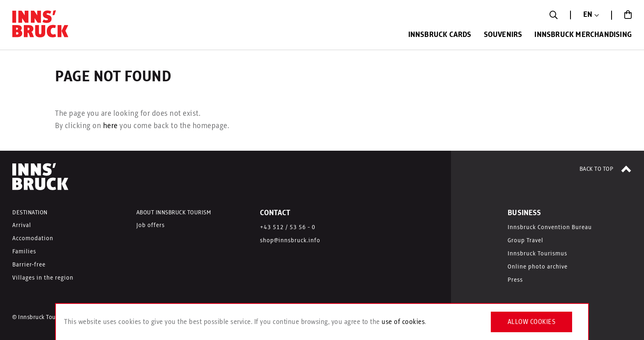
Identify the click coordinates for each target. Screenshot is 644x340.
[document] (322, 322)
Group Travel (526, 241)
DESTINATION (30, 213)
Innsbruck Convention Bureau (550, 227)
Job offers (151, 225)
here (110, 126)
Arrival (22, 225)
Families (24, 252)
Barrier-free (29, 265)
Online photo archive (538, 267)
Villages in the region (43, 278)
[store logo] (41, 26)
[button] (591, 15)
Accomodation (33, 239)
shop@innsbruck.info (290, 241)
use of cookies (403, 322)
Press (515, 280)
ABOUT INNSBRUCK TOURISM (174, 213)
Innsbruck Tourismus (537, 254)
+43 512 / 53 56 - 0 (288, 227)
